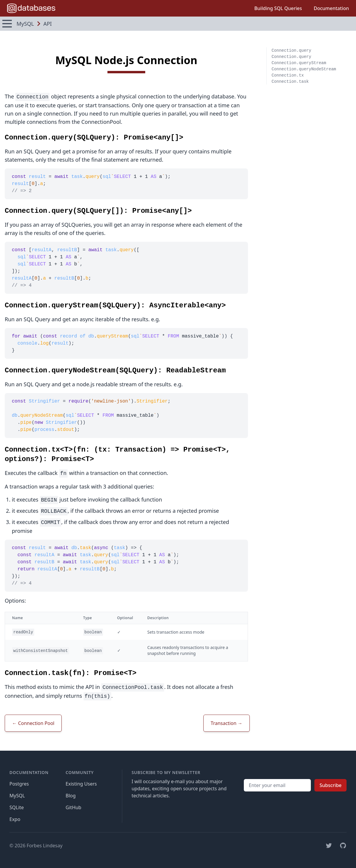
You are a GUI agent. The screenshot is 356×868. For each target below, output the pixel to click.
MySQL (17, 796)
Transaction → (227, 723)
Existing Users (81, 784)
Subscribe (330, 785)
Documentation (331, 8)
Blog (71, 796)
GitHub (73, 807)
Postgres (19, 784)
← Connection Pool (33, 723)
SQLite (17, 807)
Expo (15, 819)
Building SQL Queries (278, 8)
